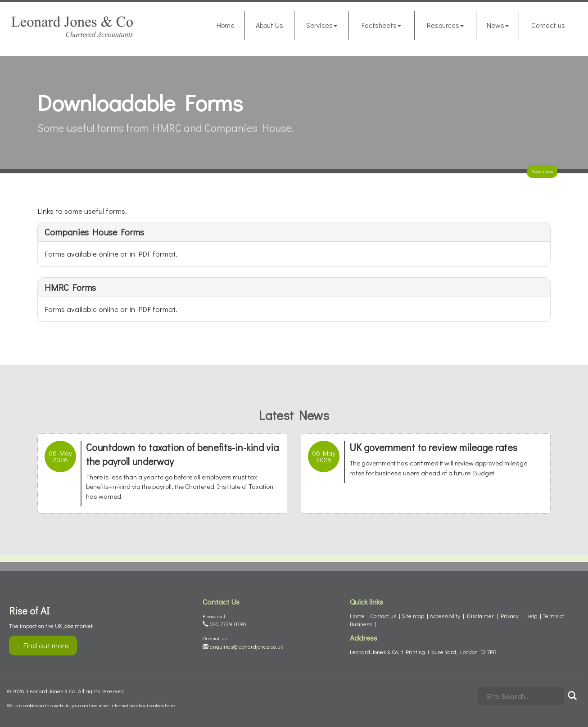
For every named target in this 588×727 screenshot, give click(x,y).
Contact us (548, 25)
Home (226, 25)
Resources (445, 25)
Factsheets (381, 25)
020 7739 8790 (224, 624)
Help (531, 616)
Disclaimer (480, 616)
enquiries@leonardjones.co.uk (243, 646)
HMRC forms (70, 287)
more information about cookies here (137, 705)
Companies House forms (94, 232)
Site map (413, 616)
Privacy (510, 616)
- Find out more (43, 645)
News (498, 25)
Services (322, 25)
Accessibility (445, 616)
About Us (269, 25)
